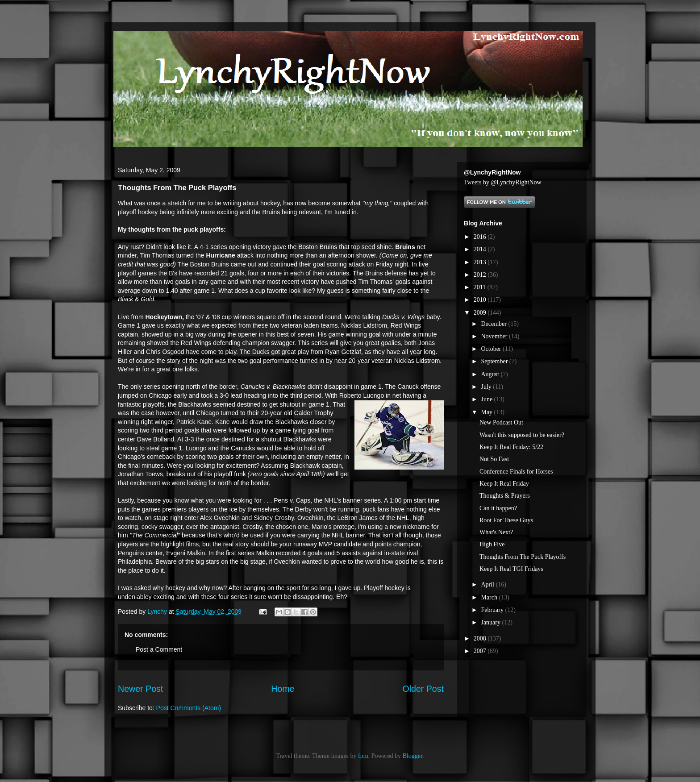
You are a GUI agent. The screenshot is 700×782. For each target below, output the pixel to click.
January (491, 622)
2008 (481, 638)
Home (283, 689)
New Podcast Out (501, 422)
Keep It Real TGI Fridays (511, 569)
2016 (481, 237)
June (487, 399)
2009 (481, 313)
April (488, 584)
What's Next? (496, 532)
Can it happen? (498, 508)
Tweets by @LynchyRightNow (503, 182)
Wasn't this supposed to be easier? (522, 435)
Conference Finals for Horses (516, 472)
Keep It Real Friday (504, 484)
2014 (481, 249)
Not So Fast (494, 459)
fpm (363, 756)
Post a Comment (159, 649)
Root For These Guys (506, 520)
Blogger (412, 756)
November (495, 336)
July (487, 387)
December (494, 324)
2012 (481, 275)
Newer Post (140, 689)
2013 (481, 262)
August (491, 374)
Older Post (423, 689)
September (495, 361)
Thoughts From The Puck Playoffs (523, 557)
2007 (481, 651)
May (487, 412)
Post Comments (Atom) (189, 708)
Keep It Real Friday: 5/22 (511, 447)
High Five (492, 544)
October (492, 349)
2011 (481, 287)
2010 (481, 300)
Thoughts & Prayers (505, 496)
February (493, 610)
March (490, 597)
